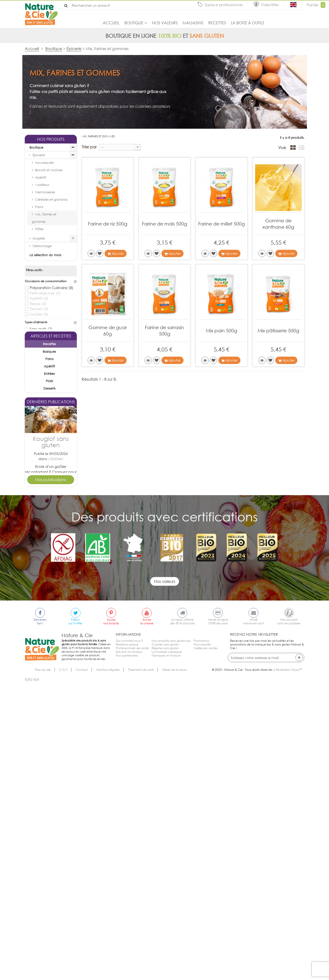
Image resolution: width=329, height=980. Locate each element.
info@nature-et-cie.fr (254, 919)
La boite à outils (248, 23)
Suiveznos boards (111, 919)
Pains (39, 207)
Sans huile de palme (50, 339)
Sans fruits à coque (49, 374)
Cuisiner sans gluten (165, 942)
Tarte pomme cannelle (51, 709)
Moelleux (42, 185)
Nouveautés (44, 163)
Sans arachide (45, 384)
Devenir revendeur (129, 949)
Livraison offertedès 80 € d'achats (182, 919)
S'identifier (270, 5)
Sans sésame (44, 399)
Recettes (217, 23)
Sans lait (40, 364)
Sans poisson (44, 409)
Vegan (39, 344)
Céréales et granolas (51, 199)
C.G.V (63, 967)
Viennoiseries (45, 192)
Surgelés (39, 238)
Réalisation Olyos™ (289, 967)
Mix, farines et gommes (44, 218)
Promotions (201, 938)
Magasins (193, 23)
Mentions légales (108, 967)
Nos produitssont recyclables (289, 919)
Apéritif (41, 177)
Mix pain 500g (222, 330)
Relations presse (127, 942)
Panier (316, 5)
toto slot (32, 977)
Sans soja (41, 378)
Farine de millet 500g (222, 224)
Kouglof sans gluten (51, 613)
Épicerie (39, 155)
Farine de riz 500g (108, 224)
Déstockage (42, 246)
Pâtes (39, 229)
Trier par (89, 147)
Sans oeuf (41, 368)
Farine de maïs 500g (165, 224)
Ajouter (116, 253)
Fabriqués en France (166, 953)
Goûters (56, 630)
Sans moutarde (46, 394)
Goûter (39, 314)
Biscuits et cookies (49, 170)
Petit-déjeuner (45, 293)
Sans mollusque (46, 414)
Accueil (111, 23)
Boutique (134, 23)
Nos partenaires (127, 953)
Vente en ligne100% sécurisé (218, 919)
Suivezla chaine (147, 919)
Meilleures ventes (206, 946)
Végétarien (43, 349)
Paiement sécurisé (141, 967)
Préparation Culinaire (52, 288)
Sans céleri (42, 389)
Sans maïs (41, 329)
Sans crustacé (45, 419)
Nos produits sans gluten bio (171, 938)
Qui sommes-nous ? (129, 938)
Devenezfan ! (40, 919)
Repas (38, 304)
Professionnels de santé (132, 946)
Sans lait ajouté (46, 334)
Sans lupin (41, 404)
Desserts (56, 726)
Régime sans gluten (165, 946)
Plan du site (43, 967)
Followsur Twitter (76, 919)
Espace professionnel (224, 5)
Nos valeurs (165, 23)
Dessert (39, 309)
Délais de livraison (175, 967)
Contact (82, 967)
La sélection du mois (45, 255)
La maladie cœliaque (167, 949)
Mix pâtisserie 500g (278, 330)
